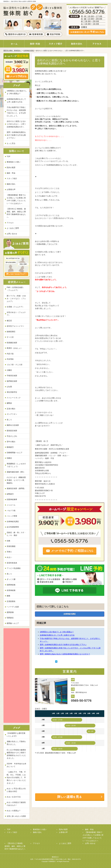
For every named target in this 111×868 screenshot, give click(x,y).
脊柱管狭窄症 (12, 392)
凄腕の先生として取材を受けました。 (16, 743)
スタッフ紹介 (12, 178)
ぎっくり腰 (11, 579)
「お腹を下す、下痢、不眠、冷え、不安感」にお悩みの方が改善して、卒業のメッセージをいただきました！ (16, 777)
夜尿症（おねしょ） (15, 348)
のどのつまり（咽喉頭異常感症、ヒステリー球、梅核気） (16, 480)
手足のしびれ (12, 436)
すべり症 (10, 337)
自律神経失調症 (29, 51)
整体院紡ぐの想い (14, 162)
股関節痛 (10, 612)
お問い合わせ (12, 234)
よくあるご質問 (13, 228)
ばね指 (9, 387)
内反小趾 (10, 354)
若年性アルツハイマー (15, 326)
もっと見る (11, 143)
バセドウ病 (11, 511)
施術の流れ (11, 184)
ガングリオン (12, 414)
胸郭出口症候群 (13, 425)
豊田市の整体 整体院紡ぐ (13, 51)
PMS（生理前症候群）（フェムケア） (16, 289)
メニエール (11, 505)
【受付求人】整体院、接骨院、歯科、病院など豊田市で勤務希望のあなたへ (16, 213)
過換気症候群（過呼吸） (16, 488)
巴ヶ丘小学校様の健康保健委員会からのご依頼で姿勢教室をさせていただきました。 (16, 754)
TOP (9, 157)
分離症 (9, 370)
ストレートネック (14, 398)
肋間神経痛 (11, 585)
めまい (9, 557)
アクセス (10, 223)
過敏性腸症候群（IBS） (16, 472)
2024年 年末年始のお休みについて (16, 765)
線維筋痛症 (11, 332)
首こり (9, 420)
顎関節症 (10, 618)
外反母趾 (10, 359)
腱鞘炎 (9, 403)
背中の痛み (11, 442)
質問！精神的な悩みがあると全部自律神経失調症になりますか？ (65, 654)
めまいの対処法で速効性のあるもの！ (16, 804)
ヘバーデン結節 (13, 607)
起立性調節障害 (13, 527)
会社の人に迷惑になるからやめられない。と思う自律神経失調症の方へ (16, 124)
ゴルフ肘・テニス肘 (15, 365)
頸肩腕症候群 (12, 343)
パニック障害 (12, 516)
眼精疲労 (10, 447)
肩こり (9, 574)
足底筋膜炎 (11, 601)
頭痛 (8, 541)
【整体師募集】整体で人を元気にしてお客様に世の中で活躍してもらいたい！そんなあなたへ (16, 199)
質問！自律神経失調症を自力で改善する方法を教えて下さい (63, 645)
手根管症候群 (12, 376)
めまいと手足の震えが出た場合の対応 (16, 790)
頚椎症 (9, 458)
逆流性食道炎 (12, 563)
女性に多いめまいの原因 (16, 816)
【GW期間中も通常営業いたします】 (16, 735)
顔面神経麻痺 (12, 499)
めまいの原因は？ (14, 811)
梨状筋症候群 (12, 431)
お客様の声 (11, 189)
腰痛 (8, 596)
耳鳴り (9, 552)
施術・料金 (11, 173)
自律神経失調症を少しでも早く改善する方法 (57, 635)
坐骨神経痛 (11, 590)
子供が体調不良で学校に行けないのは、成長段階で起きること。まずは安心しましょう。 (16, 112)
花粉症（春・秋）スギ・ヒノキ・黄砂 (16, 534)
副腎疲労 (10, 494)
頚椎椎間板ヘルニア (15, 453)
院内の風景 (11, 168)
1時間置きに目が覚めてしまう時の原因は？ (57, 632)
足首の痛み (11, 409)
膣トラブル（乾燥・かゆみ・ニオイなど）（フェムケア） (16, 299)
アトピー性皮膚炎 (14, 568)
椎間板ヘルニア (13, 623)
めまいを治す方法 (14, 797)
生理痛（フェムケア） (15, 307)
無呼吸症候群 (12, 381)
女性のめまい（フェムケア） (16, 314)
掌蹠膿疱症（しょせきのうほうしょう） (16, 465)
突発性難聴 (11, 546)
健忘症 (9, 321)
